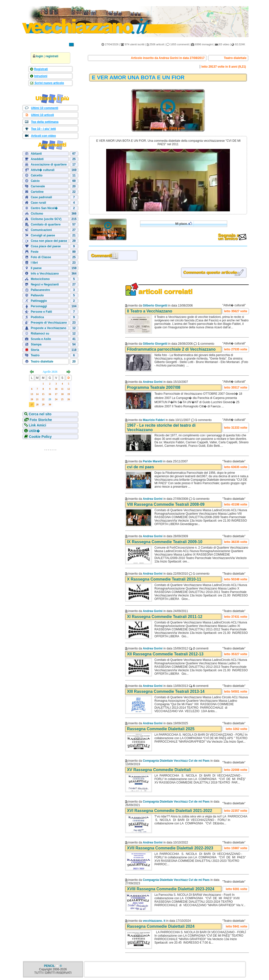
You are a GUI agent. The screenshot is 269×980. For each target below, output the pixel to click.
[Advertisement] (50, 484)
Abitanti (36, 154)
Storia (35, 350)
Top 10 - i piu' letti (43, 129)
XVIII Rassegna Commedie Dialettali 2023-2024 (171, 889)
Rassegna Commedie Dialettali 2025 (161, 729)
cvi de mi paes (140, 467)
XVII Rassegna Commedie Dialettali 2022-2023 (170, 848)
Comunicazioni (41, 230)
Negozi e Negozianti (45, 284)
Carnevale (38, 186)
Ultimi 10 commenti (45, 108)
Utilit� (34, 431)
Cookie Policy (40, 437)
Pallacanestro (40, 290)
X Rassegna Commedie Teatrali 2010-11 (164, 579)
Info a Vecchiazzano (45, 274)
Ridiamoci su (40, 334)
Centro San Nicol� (44, 208)
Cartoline (37, 192)
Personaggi (39, 306)
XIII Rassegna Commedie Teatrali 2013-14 (166, 691)
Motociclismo (40, 279)
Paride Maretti (153, 461)
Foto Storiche (41, 420)
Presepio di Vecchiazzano (49, 323)
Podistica (37, 317)
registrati (52, 56)
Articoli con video (43, 136)
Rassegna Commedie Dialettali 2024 (161, 926)
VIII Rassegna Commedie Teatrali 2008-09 (166, 504)
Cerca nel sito (40, 414)
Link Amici (37, 425)
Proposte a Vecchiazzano (48, 328)
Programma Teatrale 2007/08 (154, 387)
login (40, 56)
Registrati (41, 69)
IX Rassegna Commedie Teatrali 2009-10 (165, 542)
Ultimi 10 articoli (42, 115)
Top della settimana (45, 122)
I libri (34, 263)
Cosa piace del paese (46, 246)
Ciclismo (37, 214)
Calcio (35, 181)
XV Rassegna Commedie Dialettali (159, 770)
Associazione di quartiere (49, 165)
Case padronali (41, 197)
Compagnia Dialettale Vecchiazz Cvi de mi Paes (176, 761)
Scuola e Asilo (41, 339)
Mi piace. (183, 224)
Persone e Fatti (41, 312)
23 (50, 399)
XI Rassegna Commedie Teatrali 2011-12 (165, 617)
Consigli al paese (43, 235)
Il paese (36, 268)
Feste (35, 252)
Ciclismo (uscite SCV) (46, 219)
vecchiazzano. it (154, 921)
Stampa (36, 344)
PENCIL (50, 966)
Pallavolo (37, 295)
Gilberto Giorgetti (155, 306)
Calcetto (37, 175)
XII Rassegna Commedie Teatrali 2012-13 (165, 654)
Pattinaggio (39, 301)
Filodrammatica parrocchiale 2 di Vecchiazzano (171, 349)
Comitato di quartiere (46, 224)
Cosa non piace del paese (49, 241)
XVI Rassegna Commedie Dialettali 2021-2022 (170, 811)
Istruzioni (41, 76)
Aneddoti (37, 159)
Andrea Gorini (153, 382)
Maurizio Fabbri (154, 420)
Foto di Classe (41, 257)
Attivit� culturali (43, 170)
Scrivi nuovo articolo (49, 83)
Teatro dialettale (42, 362)
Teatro (35, 355)
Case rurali (38, 203)
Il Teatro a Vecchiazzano (150, 311)
